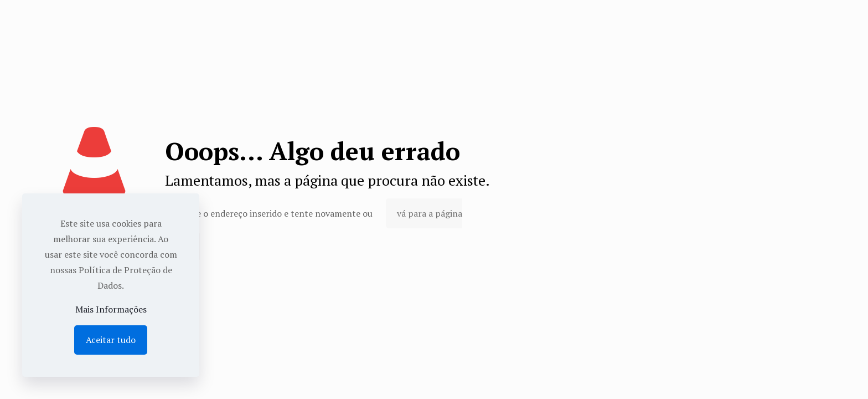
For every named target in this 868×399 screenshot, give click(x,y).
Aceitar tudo (111, 340)
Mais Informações (111, 309)
